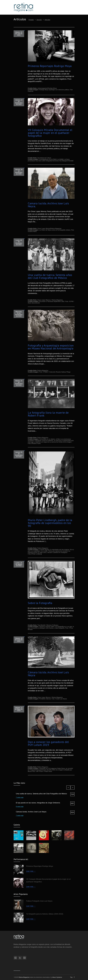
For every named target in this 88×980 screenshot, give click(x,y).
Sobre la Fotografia (40, 603)
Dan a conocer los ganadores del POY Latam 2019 (48, 743)
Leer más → (31, 871)
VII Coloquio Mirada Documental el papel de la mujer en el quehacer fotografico (50, 133)
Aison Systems (57, 977)
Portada (31, 20)
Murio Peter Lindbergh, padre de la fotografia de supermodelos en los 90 (50, 523)
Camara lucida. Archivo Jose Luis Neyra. (48, 205)
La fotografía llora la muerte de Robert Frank (48, 414)
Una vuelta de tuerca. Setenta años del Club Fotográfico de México (50, 276)
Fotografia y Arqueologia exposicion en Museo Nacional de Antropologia (51, 347)
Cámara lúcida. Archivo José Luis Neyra (48, 674)
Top (71, 977)
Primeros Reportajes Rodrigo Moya (50, 66)
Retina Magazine (24, 977)
